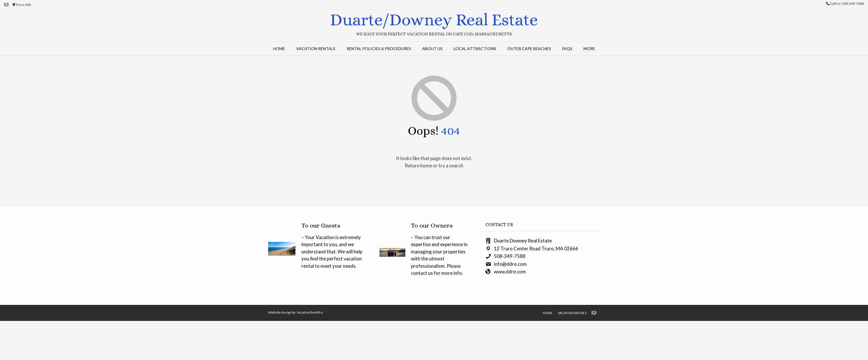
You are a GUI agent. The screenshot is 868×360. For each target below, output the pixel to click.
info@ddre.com (510, 264)
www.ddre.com (510, 272)
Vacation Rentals (316, 49)
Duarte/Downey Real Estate (434, 20)
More (589, 49)
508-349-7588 (510, 256)
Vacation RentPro (310, 312)
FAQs (567, 49)
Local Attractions (475, 49)
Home (279, 49)
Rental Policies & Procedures (379, 49)
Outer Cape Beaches (529, 49)
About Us (432, 49)
